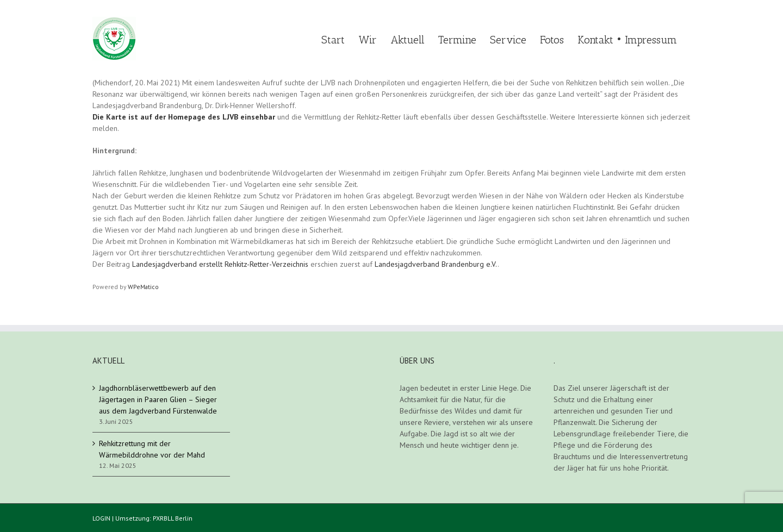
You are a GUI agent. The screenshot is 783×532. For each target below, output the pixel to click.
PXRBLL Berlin (173, 518)
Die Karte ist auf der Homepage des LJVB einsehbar (184, 117)
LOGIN (101, 518)
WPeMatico (143, 287)
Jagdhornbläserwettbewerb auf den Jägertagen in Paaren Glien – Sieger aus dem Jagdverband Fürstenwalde (158, 399)
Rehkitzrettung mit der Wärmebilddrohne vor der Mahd (152, 449)
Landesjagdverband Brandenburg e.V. (436, 264)
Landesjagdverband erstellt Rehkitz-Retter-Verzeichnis (220, 264)
